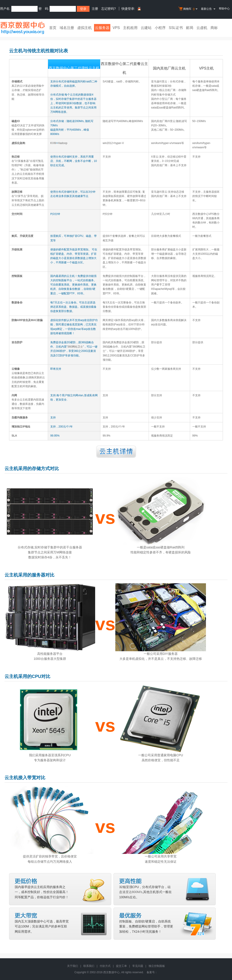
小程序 (160, 28)
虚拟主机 (85, 28)
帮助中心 (224, 9)
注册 (95, 9)
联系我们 (89, 966)
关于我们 (72, 966)
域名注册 (67, 28)
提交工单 (121, 966)
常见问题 (138, 966)
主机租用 (130, 28)
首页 (53, 28)
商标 (214, 28)
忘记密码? (109, 9)
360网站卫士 (75, 347)
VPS (116, 28)
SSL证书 (176, 28)
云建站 (146, 28)
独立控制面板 (157, 966)
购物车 (188, 9)
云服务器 (102, 28)
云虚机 (202, 28)
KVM (53, 143)
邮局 (190, 28)
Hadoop (63, 143)
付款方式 (105, 966)
